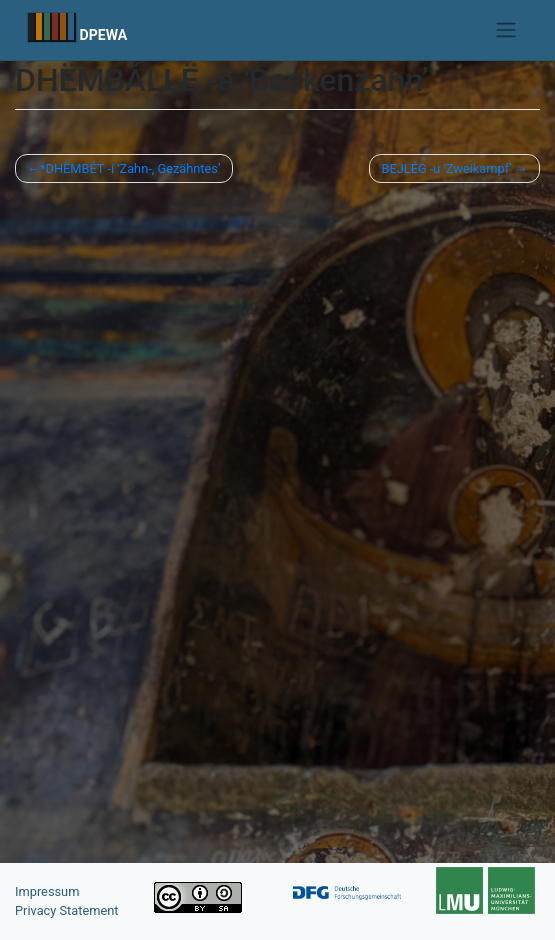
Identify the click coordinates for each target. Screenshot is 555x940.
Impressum (47, 891)
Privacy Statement (67, 910)
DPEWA (104, 35)
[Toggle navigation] (505, 30)
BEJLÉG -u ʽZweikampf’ (446, 168)
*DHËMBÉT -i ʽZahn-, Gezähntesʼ (130, 168)
